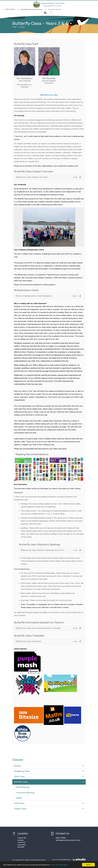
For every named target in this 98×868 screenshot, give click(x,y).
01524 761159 (9, 9)
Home (14, 27)
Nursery (49, 766)
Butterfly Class (49, 782)
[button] (17, 227)
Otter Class (49, 777)
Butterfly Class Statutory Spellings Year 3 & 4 (42, 550)
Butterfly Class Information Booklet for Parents (38, 628)
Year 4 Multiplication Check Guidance (34, 296)
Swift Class (49, 803)
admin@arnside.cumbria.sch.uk (30, 9)
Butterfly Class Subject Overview (32, 177)
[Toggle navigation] (45, 13)
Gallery (19, 798)
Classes (22, 27)
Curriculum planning (25, 793)
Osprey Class (49, 809)
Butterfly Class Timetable (28, 641)
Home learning (23, 787)
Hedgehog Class (49, 771)
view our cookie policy (59, 865)
